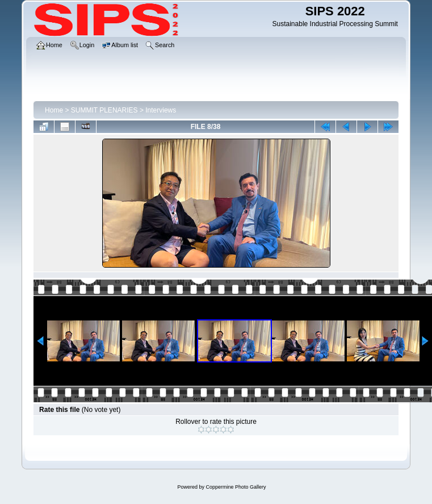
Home (54, 110)
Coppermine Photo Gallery (236, 487)
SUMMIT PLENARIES (104, 110)
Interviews (161, 110)
